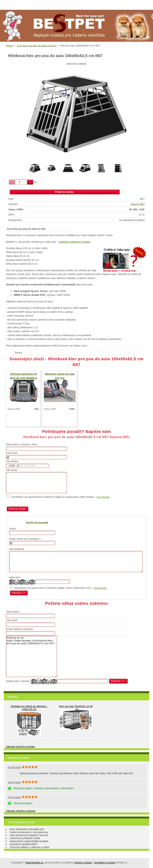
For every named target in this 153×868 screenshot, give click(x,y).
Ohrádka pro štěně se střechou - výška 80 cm (29, 708)
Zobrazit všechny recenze (21, 811)
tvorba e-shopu (83, 863)
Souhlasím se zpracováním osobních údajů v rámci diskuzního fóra (53, 588)
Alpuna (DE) (138, 204)
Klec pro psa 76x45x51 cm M (76, 706)
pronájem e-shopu (105, 863)
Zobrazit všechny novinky (20, 747)
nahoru (147, 862)
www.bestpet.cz (34, 863)
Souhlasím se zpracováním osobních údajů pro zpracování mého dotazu (53, 497)
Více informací (103, 497)
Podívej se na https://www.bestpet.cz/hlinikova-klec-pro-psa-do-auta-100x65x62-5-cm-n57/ (31, 656)
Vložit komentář (37, 523)
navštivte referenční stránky (74, 242)
